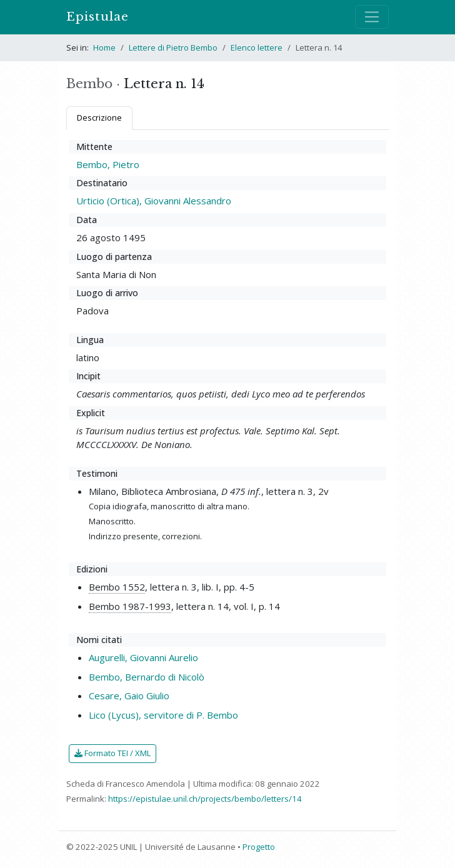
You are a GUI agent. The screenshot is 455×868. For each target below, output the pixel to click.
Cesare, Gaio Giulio (129, 696)
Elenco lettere (257, 47)
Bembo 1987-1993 (130, 606)
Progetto (259, 847)
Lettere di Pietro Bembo (173, 47)
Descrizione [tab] (99, 117)
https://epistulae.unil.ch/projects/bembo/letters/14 (205, 799)
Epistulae (97, 17)
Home (104, 47)
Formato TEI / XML (112, 753)
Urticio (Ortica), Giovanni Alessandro (154, 201)
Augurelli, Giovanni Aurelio (143, 657)
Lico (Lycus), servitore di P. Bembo (163, 715)
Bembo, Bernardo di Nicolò (147, 677)
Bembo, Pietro (108, 164)
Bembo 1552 (117, 587)
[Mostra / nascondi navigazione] (372, 17)
